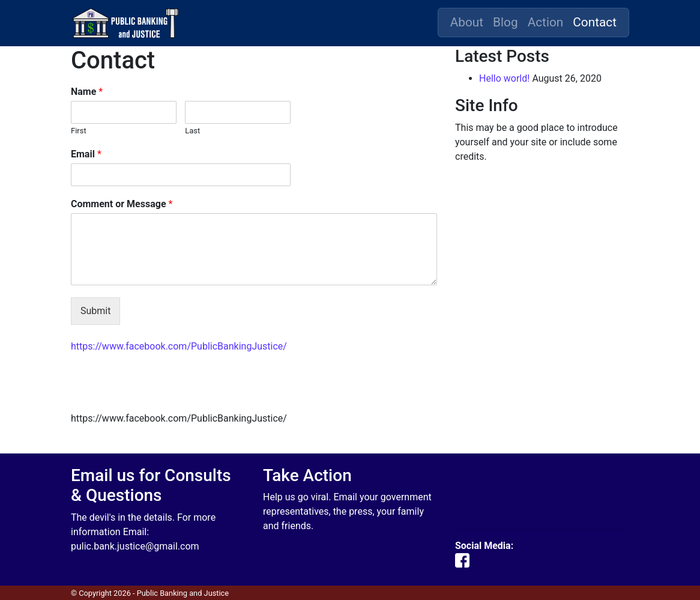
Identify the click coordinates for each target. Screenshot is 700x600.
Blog (505, 22)
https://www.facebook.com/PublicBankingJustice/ (179, 346)
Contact (595, 22)
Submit (95, 311)
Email (86, 154)
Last (192, 131)
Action (546, 22)
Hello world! (504, 78)
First (79, 131)
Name (87, 92)
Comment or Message (122, 204)
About (467, 22)
